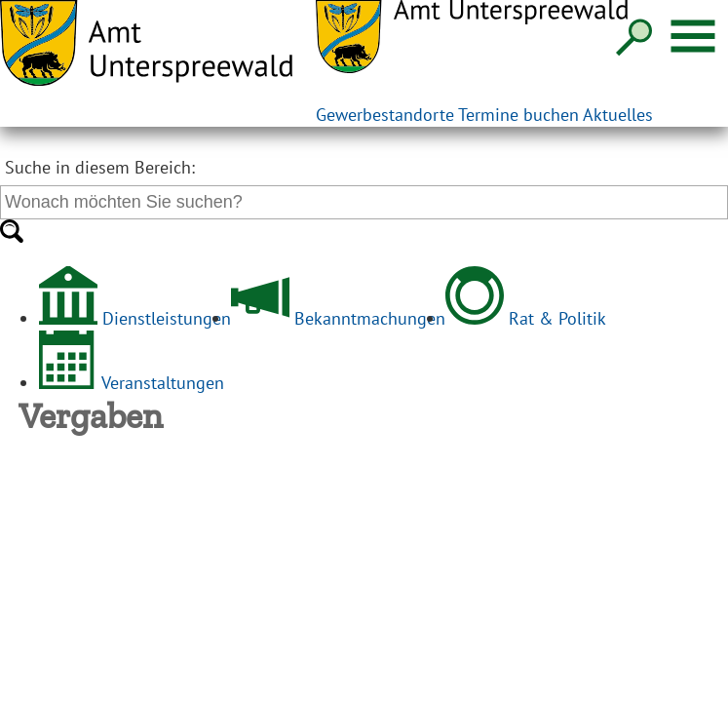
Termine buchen (518, 115)
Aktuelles (618, 115)
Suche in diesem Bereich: (100, 167)
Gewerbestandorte (385, 115)
